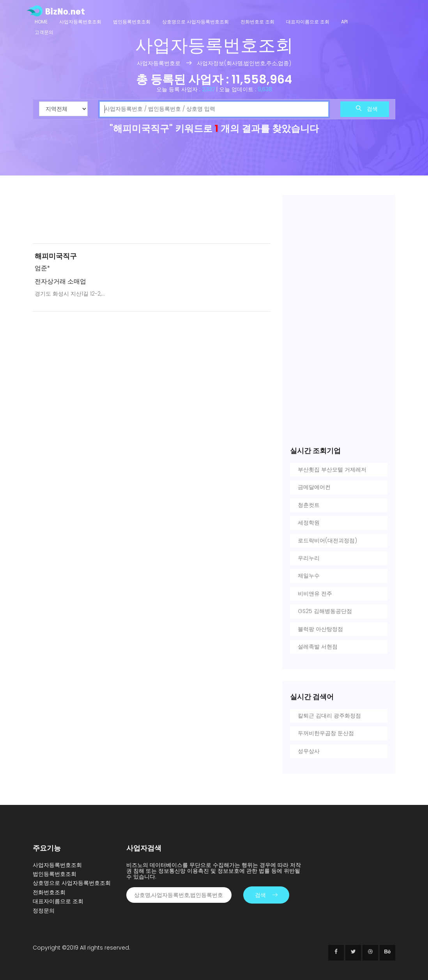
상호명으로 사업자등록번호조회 (195, 22)
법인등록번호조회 (132, 22)
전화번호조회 (49, 892)
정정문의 (44, 911)
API (344, 22)
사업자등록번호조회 (80, 22)
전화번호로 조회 (257, 22)
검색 (367, 109)
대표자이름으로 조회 (308, 22)
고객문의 (44, 32)
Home (41, 22)
